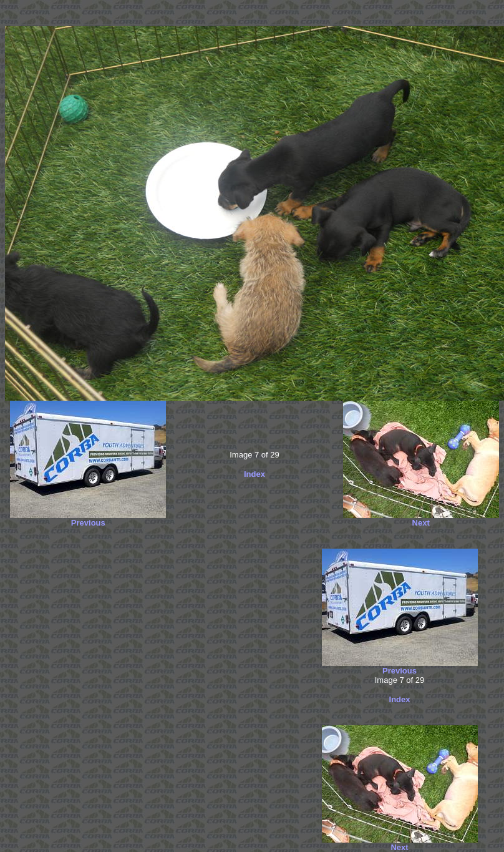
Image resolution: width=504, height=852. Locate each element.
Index (254, 474)
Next (421, 523)
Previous (88, 523)
